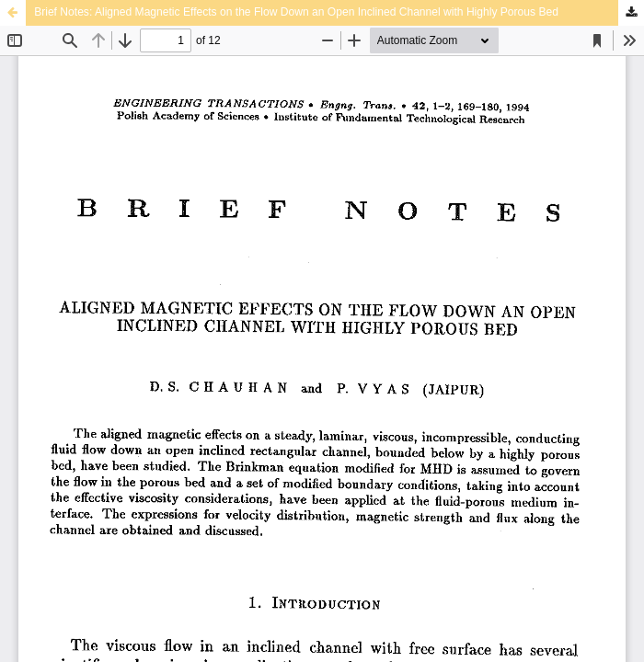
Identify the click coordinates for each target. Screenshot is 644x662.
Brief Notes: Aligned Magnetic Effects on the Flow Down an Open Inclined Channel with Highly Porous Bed (296, 12)
